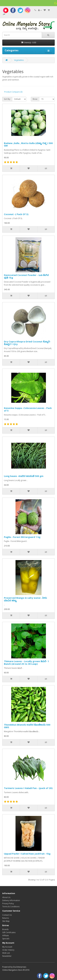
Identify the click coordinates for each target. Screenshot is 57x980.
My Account (7, 947)
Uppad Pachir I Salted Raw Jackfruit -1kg (27, 854)
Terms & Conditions (11, 907)
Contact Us (7, 915)
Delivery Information (11, 900)
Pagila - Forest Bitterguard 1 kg (22, 537)
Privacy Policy (8, 903)
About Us (6, 897)
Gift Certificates (9, 932)
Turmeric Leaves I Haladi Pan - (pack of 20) (28, 788)
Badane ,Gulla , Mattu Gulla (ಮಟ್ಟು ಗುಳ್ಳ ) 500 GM (28, 144)
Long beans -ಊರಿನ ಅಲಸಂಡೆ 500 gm (24, 476)
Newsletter (7, 956)
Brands (5, 929)
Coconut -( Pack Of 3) (16, 214)
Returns (6, 918)
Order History (8, 950)
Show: (35, 99)
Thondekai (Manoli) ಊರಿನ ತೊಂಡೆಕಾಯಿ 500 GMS (27, 726)
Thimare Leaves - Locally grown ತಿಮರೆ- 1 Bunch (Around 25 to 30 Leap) (26, 662)
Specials (6, 939)
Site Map (6, 921)
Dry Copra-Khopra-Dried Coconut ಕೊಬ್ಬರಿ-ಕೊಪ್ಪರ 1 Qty (27, 343)
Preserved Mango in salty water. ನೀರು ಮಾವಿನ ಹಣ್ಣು (25, 599)
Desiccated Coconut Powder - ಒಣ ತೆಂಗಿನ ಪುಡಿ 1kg (26, 276)
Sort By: (7, 99)
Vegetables (19, 60)
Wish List (6, 953)
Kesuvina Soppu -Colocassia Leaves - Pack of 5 (28, 409)
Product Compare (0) (13, 92)
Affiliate (6, 935)
